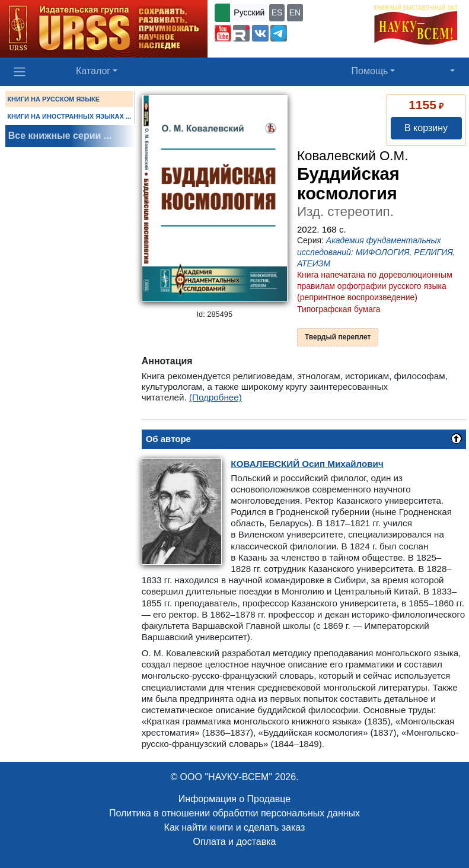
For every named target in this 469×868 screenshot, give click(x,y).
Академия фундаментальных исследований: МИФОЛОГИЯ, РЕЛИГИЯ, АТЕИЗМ (376, 252)
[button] (223, 33)
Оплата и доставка (235, 842)
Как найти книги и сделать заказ (235, 827)
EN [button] (295, 12)
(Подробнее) (216, 397)
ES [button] (277, 12)
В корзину (426, 128)
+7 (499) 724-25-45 (326, 32)
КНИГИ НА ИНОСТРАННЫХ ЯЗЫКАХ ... (69, 116)
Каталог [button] (93, 71)
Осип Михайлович (307, 464)
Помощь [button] (370, 71)
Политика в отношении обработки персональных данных (234, 813)
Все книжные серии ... (60, 136)
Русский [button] (249, 12)
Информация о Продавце (234, 799)
